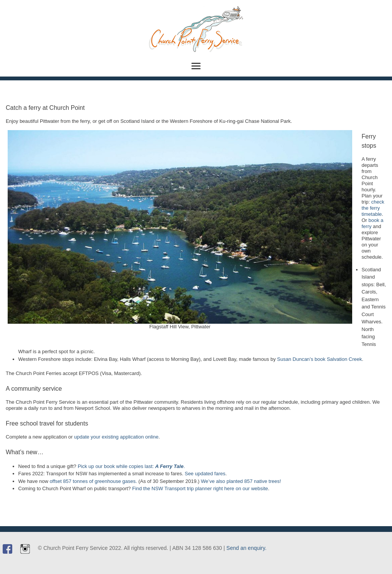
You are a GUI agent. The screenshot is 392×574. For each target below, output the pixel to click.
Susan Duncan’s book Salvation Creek (320, 359)
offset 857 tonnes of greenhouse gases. (93, 481)
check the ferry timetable (373, 208)
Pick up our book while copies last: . (131, 466)
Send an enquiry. (246, 548)
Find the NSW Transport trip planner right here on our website (200, 488)
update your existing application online (116, 437)
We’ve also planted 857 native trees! (241, 481)
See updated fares (205, 474)
